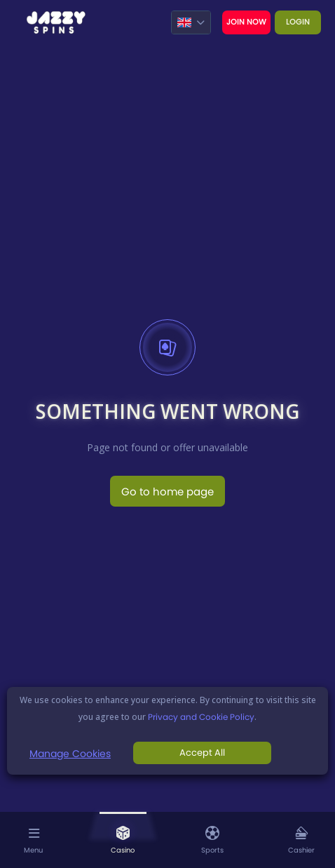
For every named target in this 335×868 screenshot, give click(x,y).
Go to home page (167, 492)
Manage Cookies (70, 754)
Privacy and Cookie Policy (201, 717)
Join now (246, 22)
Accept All (202, 753)
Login (298, 22)
